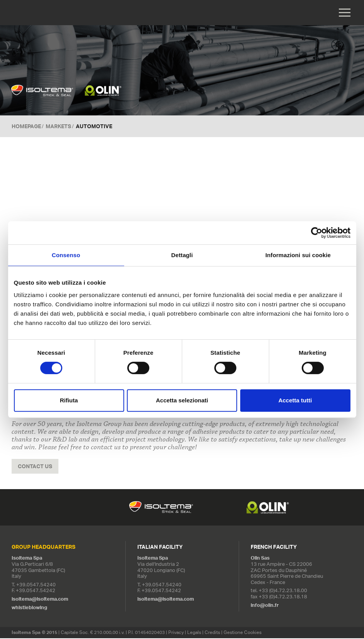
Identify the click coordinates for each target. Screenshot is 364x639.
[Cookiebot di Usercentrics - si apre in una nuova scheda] (317, 233)
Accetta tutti (295, 400)
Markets (58, 127)
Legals (194, 633)
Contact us (35, 467)
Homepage (26, 127)
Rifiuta (69, 400)
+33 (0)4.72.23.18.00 (283, 592)
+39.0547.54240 (36, 586)
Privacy (176, 633)
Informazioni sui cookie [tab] (298, 255)
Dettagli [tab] (182, 255)
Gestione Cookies (243, 633)
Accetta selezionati (182, 400)
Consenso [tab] (66, 255)
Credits (212, 633)
